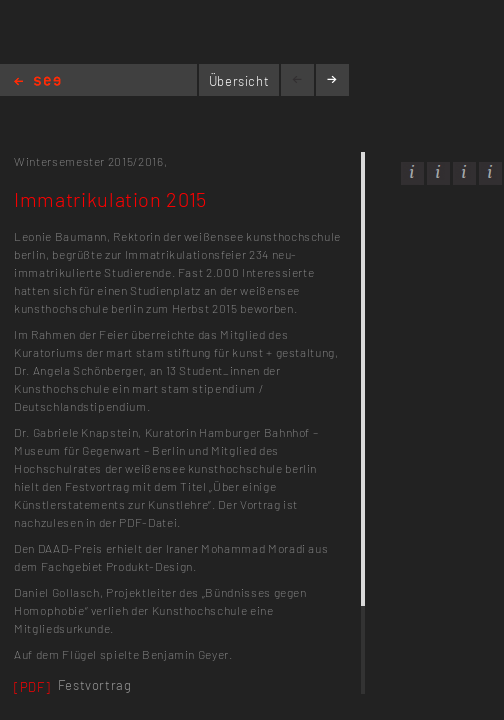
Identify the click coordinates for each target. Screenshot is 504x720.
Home (37, 82)
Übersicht (239, 81)
